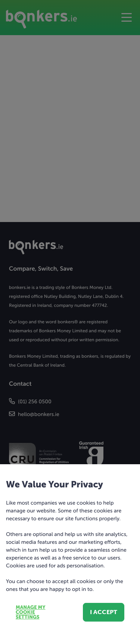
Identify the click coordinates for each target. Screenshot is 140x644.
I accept (104, 612)
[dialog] (70, 322)
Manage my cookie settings (30, 612)
